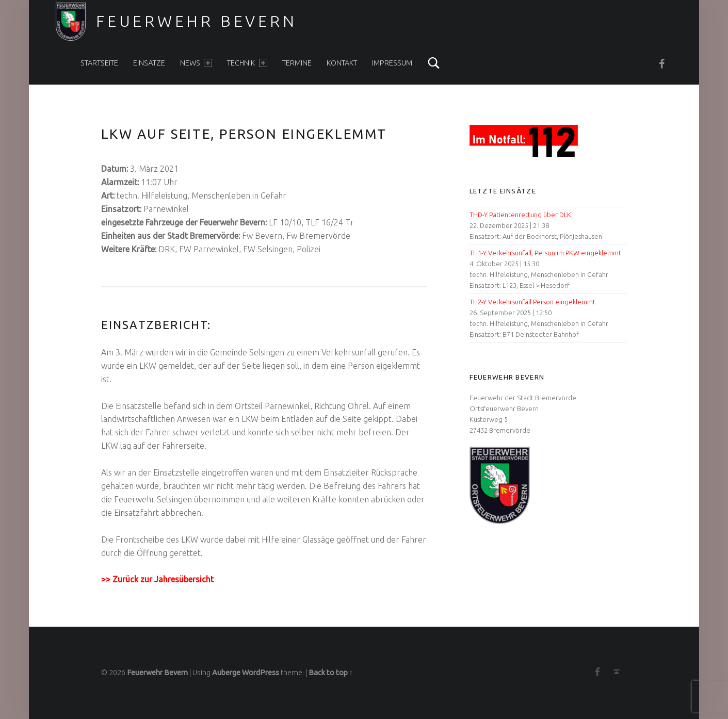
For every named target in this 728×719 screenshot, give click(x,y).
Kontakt (342, 63)
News (196, 63)
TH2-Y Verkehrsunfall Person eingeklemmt (532, 302)
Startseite (99, 63)
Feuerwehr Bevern (196, 21)
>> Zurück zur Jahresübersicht (157, 579)
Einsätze (149, 63)
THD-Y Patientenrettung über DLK (520, 215)
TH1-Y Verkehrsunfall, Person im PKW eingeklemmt (545, 253)
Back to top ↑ (331, 673)
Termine (297, 63)
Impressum (392, 63)
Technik (247, 63)
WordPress (261, 673)
